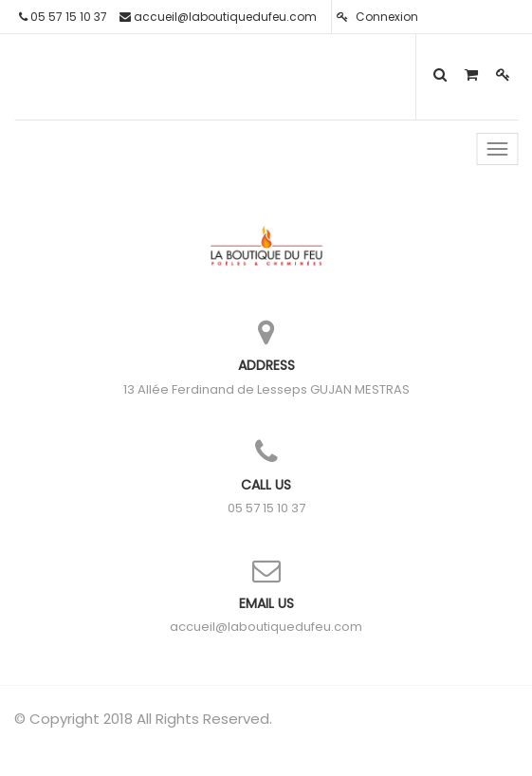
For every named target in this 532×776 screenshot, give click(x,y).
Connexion (377, 17)
